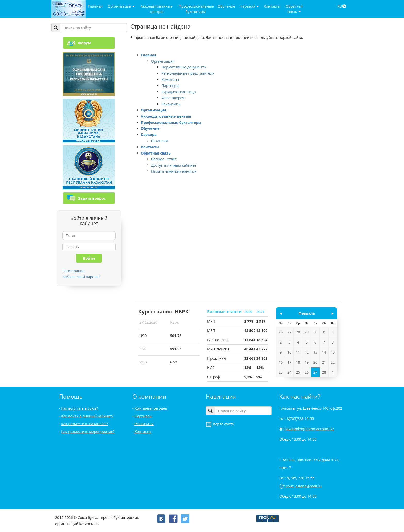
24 (289, 372)
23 (281, 372)
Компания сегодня (151, 408)
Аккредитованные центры (157, 9)
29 (307, 332)
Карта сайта (220, 424)
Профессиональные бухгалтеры (196, 9)
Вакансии (160, 141)
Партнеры (170, 86)
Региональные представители (188, 73)
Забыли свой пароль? (81, 277)
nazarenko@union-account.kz (309, 429)
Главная (95, 6)
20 (315, 362)
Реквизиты (171, 104)
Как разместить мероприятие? (88, 431)
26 (281, 332)
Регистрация (73, 271)
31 (324, 332)
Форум (79, 43)
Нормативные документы (184, 67)
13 (315, 352)
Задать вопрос (86, 198)
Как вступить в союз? (79, 408)
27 (289, 332)
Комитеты (170, 79)
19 (307, 362)
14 (324, 352)
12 (307, 352)
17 (289, 362)
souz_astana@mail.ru (304, 486)
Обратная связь (294, 9)
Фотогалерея (173, 98)
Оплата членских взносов (174, 171)
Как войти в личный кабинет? (87, 416)
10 (289, 352)
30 (315, 332)
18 (298, 362)
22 (333, 362)
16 (281, 362)
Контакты (272, 6)
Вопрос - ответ (164, 159)
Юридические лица (179, 92)
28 (298, 332)
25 (298, 372)
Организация (121, 6)
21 (324, 362)
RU (342, 6)
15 (333, 352)
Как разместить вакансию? (85, 424)
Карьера (250, 6)
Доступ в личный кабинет (174, 165)
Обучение (226, 6)
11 (298, 352)
